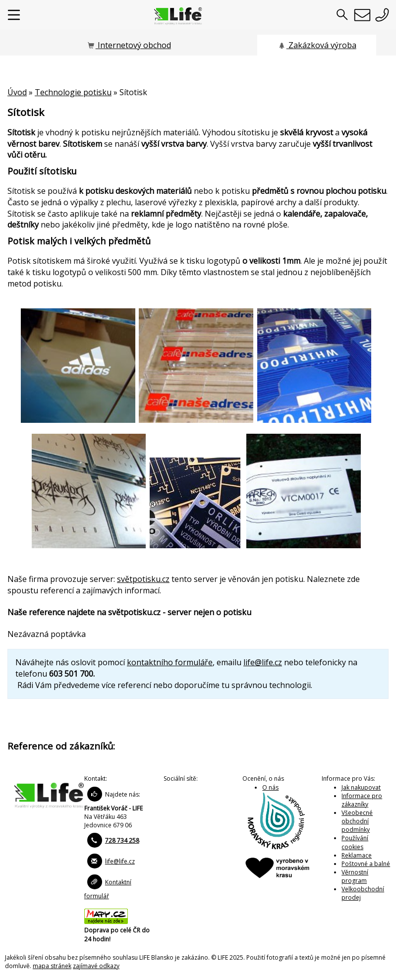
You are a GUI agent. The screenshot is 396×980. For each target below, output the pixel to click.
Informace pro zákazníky (362, 800)
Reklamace (357, 855)
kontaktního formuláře (170, 662)
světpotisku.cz (143, 579)
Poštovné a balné (366, 864)
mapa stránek (52, 966)
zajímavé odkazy (96, 966)
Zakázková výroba (317, 45)
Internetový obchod (129, 45)
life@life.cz (263, 662)
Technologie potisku (73, 92)
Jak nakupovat (361, 787)
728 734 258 (122, 840)
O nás (270, 787)
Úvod (17, 92)
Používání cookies (355, 842)
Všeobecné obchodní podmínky (357, 821)
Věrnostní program (355, 876)
